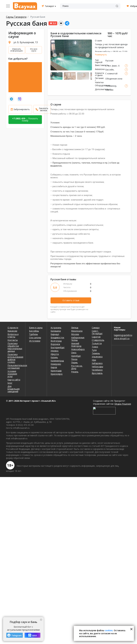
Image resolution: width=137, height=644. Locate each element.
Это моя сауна (34, 50)
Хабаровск (97, 363)
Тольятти (97, 343)
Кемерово (56, 364)
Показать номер (25, 120)
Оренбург (76, 356)
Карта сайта (14, 380)
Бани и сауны (36, 328)
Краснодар (56, 371)
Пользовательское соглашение (14, 367)
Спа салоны (35, 337)
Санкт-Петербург (97, 332)
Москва (75, 334)
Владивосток (57, 337)
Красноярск (57, 374)
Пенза (74, 359)
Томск (95, 347)
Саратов (96, 337)
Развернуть (101, 55)
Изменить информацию (17, 50)
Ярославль (97, 373)
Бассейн (109, 70)
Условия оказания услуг (12, 374)
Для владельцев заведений (14, 389)
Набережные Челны (78, 339)
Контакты (13, 340)
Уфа (94, 360)
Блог (10, 383)
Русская (109, 61)
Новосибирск (78, 349)
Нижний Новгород (76, 345)
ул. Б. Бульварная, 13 (26, 42)
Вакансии (12, 331)
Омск (74, 353)
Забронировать (22, 109)
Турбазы (33, 334)
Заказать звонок (44, 109)
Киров (54, 367)
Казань (54, 357)
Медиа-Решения (123, 404)
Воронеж (55, 344)
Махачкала (77, 331)
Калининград (57, 361)
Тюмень (96, 353)
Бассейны (34, 331)
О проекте (13, 328)
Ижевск (55, 351)
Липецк (75, 328)
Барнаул (55, 334)
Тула (94, 350)
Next (88, 55)
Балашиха (56, 331)
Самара (96, 328)
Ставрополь (98, 340)
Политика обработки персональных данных (14, 347)
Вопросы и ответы (13, 335)
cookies (109, 630)
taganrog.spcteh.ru (122, 335)
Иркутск (55, 354)
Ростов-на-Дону (77, 367)
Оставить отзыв (71, 300)
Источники (35, 341)
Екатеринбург (58, 347)
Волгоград (56, 341)
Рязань (75, 372)
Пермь (74, 362)
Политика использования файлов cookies (14, 358)
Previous (55, 55)
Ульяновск (97, 357)
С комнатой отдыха (111, 75)
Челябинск (97, 370)
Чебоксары (97, 367)
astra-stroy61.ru (122, 338)
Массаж (109, 90)
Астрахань (56, 328)
